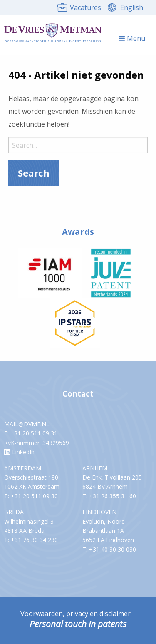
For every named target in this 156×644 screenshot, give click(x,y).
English (132, 7)
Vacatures (85, 7)
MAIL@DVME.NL (27, 424)
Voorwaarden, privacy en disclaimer (76, 614)
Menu (132, 38)
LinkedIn (19, 452)
